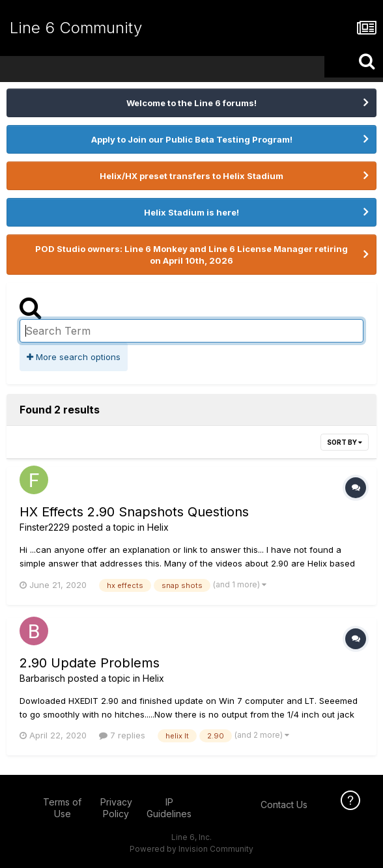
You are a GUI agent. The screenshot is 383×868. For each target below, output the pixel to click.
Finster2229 (45, 527)
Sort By (345, 442)
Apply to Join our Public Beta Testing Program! (192, 139)
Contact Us (284, 805)
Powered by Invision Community (191, 849)
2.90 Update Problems (90, 663)
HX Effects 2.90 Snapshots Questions (134, 512)
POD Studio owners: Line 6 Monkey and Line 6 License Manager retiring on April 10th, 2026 (191, 255)
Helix (158, 527)
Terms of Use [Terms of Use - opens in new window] (62, 808)
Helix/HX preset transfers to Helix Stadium (191, 176)
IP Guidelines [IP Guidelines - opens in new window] (169, 808)
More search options (74, 357)
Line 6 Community (76, 28)
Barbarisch (42, 678)
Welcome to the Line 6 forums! (191, 103)
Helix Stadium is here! (191, 212)
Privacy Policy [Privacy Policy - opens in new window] (116, 808)
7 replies (122, 735)
